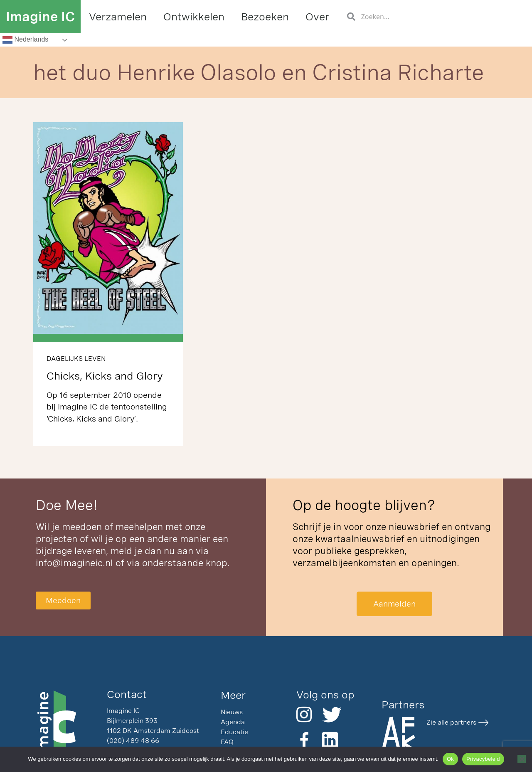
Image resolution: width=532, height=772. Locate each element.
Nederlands (25, 40)
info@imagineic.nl (74, 563)
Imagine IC (40, 16)
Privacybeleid (483, 759)
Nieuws (232, 712)
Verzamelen (118, 16)
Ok (450, 759)
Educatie (234, 732)
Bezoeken (265, 16)
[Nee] (522, 759)
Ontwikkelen (194, 16)
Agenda (233, 722)
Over (317, 16)
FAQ (227, 742)
